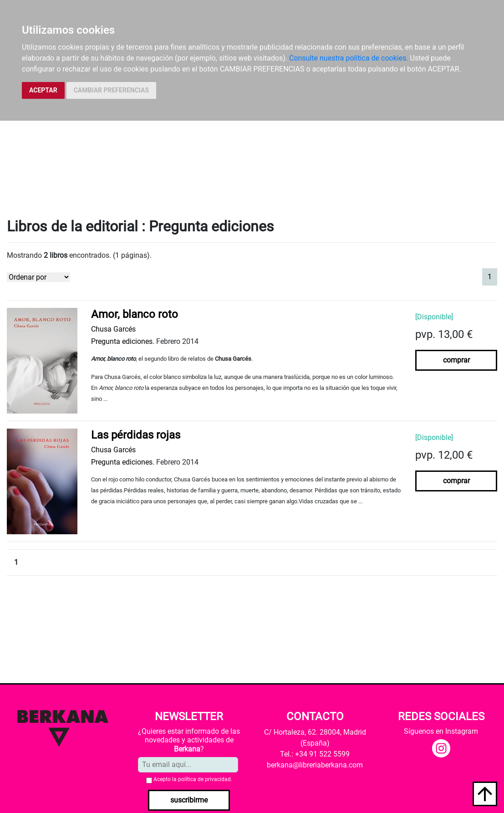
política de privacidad (204, 779)
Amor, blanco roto (135, 314)
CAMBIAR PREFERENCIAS (111, 90)
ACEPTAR (43, 90)
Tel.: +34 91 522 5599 (315, 754)
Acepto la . (193, 779)
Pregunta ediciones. (123, 341)
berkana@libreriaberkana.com (315, 765)
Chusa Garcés (113, 329)
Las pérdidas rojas (136, 435)
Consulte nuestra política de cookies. (349, 58)
